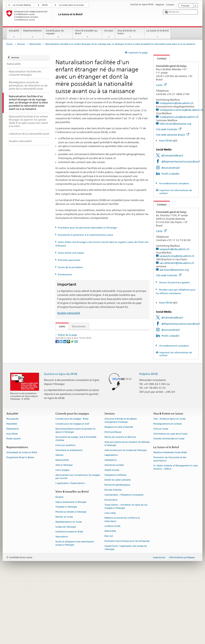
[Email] (76, 422)
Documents (79, 326)
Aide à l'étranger (64, 530)
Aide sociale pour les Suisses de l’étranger (126, 515)
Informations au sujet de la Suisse (170, 499)
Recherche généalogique (117, 550)
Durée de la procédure (70, 267)
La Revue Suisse (112, 591)
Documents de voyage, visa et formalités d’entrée (76, 504)
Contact (160, 58)
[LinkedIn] (65, 422)
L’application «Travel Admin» (70, 548)
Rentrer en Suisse (64, 582)
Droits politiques (113, 497)
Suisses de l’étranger (66, 592)
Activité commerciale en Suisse (169, 504)
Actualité (14, 34)
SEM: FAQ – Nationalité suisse (78, 340)
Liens (60, 326)
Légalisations (111, 520)
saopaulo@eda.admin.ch (174, 249)
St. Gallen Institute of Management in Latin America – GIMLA (176, 532)
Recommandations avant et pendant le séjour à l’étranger (75, 495)
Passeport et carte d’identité (119, 492)
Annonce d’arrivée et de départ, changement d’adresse (121, 486)
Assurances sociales (114, 530)
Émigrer (59, 562)
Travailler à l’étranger (66, 572)
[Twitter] (61, 422)
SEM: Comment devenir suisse (78, 334)
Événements (13, 494)
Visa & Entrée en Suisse (130, 34)
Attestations (111, 525)
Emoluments (65, 274)
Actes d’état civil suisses (71, 253)
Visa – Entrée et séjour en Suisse (169, 484)
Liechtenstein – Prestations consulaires (124, 560)
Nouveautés (12, 484)
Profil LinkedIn (170, 174)
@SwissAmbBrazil (172, 155)
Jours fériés (166, 140)
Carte (161, 85)
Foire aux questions (65, 510)
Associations (62, 602)
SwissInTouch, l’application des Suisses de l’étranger (126, 613)
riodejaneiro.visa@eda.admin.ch (179, 117)
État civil (109, 601)
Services (109, 34)
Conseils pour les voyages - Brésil (72, 484)
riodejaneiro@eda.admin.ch (176, 103)
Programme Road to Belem (20, 523)
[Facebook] (57, 422)
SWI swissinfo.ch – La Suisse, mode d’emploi (86, 399)
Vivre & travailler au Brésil (87, 34)
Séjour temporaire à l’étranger (71, 567)
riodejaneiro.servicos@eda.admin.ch (181, 110)
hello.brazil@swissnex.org (175, 124)
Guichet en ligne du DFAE (61, 439)
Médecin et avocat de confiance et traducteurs (122, 585)
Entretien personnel (69, 260)
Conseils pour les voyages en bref (72, 489)
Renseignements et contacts (168, 489)
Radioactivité (62, 525)
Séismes (59, 520)
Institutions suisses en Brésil (69, 597)
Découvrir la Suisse (71, 386)
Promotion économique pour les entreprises (127, 606)
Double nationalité (69, 313)
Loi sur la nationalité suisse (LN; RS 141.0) (85, 352)
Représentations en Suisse (69, 587)
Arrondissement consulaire (174, 183)
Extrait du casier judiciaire (118, 545)
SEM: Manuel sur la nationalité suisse (82, 346)
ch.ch (63, 393)
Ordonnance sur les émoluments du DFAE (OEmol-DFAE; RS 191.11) (100, 364)
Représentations (32, 34)
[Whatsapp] (73, 422)
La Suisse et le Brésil (158, 34)
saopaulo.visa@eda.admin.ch (177, 256)
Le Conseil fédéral (22, 5)
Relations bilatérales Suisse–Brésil (170, 518)
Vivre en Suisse (161, 494)
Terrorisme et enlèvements (69, 515)
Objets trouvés (112, 535)
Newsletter (12, 489)
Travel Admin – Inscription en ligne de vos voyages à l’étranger (126, 571)
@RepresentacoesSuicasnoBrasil (181, 161)
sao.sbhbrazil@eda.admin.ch (177, 263)
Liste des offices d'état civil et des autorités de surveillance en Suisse (100, 380)
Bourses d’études (113, 555)
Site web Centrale (169, 129)
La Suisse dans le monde (71, 5)
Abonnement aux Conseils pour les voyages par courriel (78, 542)
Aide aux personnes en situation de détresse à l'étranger (127, 509)
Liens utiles (110, 578)
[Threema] (69, 422)
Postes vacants (14, 504)
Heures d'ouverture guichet (174, 282)
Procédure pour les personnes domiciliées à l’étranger (88, 228)
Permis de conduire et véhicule (120, 502)
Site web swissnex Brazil (173, 135)
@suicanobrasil (171, 168)
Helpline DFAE (149, 439)
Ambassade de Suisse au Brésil (22, 518)
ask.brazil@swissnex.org (174, 270)
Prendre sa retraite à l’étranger (71, 577)
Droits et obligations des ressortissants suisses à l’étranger (75, 608)
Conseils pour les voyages (58, 34)
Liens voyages (62, 535)
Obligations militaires (115, 540)
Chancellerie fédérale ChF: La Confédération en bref (91, 405)
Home (10, 44)
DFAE (45, 5)
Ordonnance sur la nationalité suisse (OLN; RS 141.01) (92, 358)
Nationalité (35, 44)
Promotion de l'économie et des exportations (170, 524)
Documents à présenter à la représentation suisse (85, 235)
